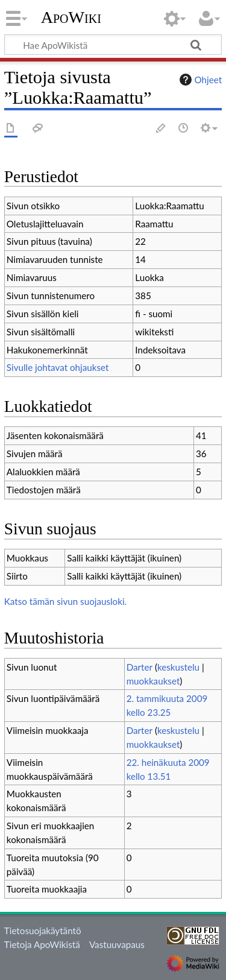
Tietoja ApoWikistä (42, 944)
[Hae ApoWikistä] (113, 45)
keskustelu (178, 667)
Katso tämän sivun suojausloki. (65, 601)
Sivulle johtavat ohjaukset (58, 367)
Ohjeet (199, 80)
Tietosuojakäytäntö (43, 931)
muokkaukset (153, 681)
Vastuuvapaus (117, 944)
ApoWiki (71, 17)
